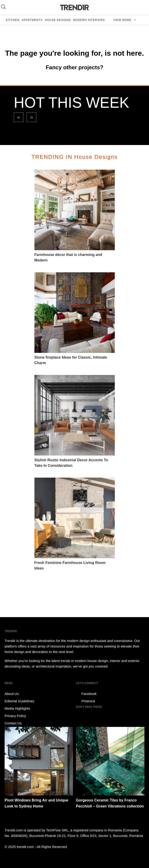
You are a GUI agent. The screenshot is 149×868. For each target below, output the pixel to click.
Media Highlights (17, 708)
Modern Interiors (89, 20)
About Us (12, 694)
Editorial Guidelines (19, 701)
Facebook (86, 694)
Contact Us (13, 723)
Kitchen (13, 20)
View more (123, 20)
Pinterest (86, 701)
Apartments (32, 20)
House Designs (58, 20)
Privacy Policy (15, 716)
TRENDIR (75, 7)
